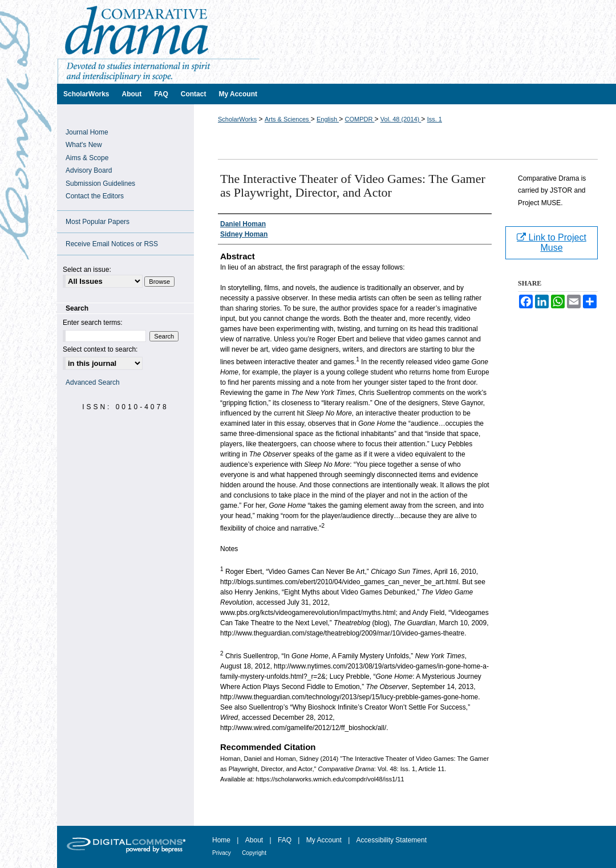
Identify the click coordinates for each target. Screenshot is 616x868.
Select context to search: (100, 349)
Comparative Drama (337, 42)
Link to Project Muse (552, 243)
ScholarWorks (237, 119)
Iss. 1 (435, 119)
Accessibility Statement (392, 840)
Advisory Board (89, 170)
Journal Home (87, 132)
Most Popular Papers (98, 222)
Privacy (222, 853)
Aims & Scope (87, 158)
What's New (84, 145)
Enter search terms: (93, 323)
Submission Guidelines (100, 184)
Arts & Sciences (288, 119)
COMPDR (359, 119)
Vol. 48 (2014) (401, 119)
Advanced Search (93, 382)
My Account (324, 840)
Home (221, 840)
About (254, 840)
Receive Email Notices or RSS (112, 244)
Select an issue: (87, 270)
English (328, 119)
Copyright (254, 853)
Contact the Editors (95, 196)
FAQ (285, 840)
